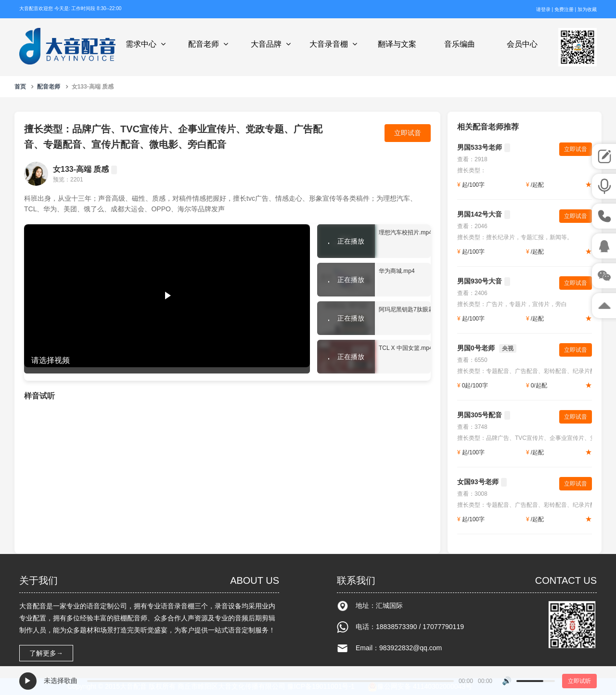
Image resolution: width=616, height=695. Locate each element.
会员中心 (522, 44)
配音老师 (210, 44)
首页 (20, 87)
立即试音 (408, 133)
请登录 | (545, 9)
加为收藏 (587, 9)
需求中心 (147, 44)
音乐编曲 (460, 44)
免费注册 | (566, 9)
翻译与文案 (397, 44)
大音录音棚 (335, 44)
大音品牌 (272, 44)
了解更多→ (46, 653)
